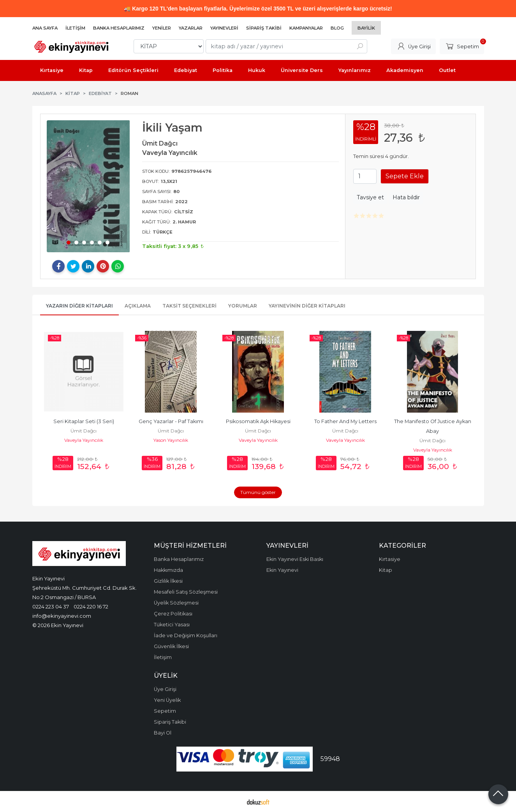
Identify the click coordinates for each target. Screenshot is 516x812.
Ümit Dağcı (84, 431)
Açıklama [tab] (138, 306)
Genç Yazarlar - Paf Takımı (171, 421)
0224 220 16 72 (91, 606)
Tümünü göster (258, 492)
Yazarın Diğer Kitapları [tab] (79, 306)
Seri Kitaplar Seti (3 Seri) (84, 421)
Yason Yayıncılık (171, 440)
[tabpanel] (88, 186)
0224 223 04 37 (51, 606)
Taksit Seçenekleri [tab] (189, 306)
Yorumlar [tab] (243, 306)
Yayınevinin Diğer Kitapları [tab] (307, 306)
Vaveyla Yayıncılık (84, 440)
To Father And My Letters (345, 421)
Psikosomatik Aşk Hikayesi (258, 421)
